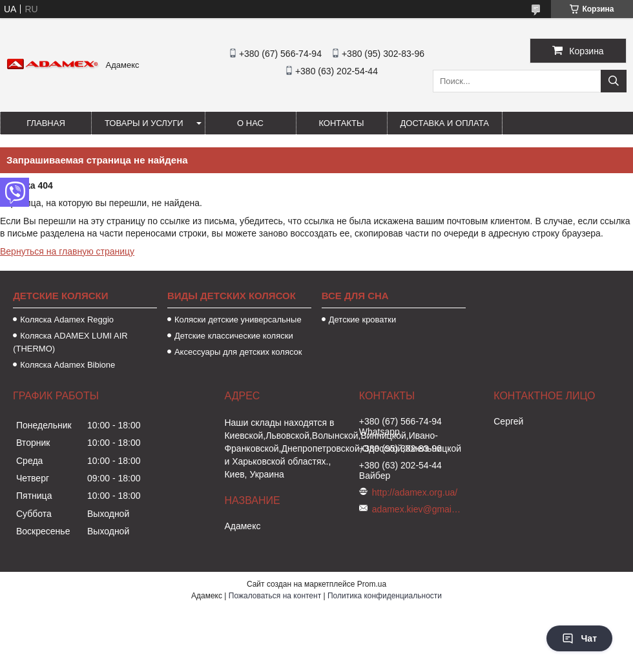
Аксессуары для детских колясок (238, 352)
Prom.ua (372, 584)
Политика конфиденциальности (385, 596)
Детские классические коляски (234, 336)
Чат (579, 638)
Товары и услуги (144, 123)
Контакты (341, 123)
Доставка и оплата (445, 123)
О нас (250, 123)
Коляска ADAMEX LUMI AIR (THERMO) (70, 342)
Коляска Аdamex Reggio (67, 320)
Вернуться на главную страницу (67, 251)
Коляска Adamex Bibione (67, 365)
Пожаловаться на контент (275, 596)
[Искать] (614, 81)
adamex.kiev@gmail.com (417, 509)
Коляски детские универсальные (238, 320)
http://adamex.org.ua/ (415, 492)
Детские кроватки (362, 320)
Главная (46, 123)
